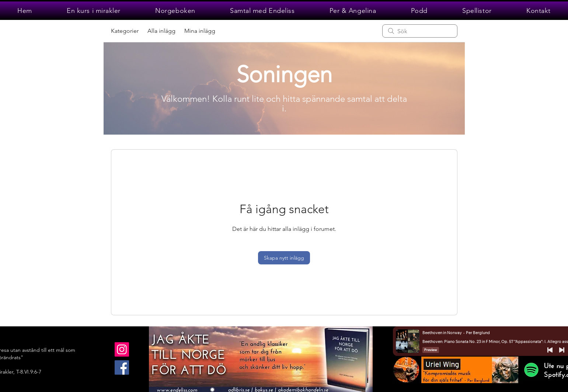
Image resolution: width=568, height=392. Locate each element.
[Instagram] (122, 349)
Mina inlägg (200, 31)
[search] (420, 31)
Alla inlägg (161, 31)
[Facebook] (122, 367)
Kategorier (125, 31)
